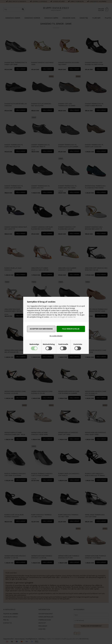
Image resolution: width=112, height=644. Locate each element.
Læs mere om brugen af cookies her (63, 317)
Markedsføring (49, 344)
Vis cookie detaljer (56, 336)
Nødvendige (34, 344)
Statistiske (78, 344)
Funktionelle (63, 344)
